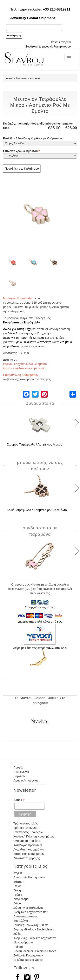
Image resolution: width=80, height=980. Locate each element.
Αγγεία (18, 873)
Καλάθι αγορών (61, 42)
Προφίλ (18, 767)
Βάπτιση (19, 882)
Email (19, 800)
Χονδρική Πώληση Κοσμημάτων (34, 836)
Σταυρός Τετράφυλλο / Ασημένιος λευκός (34, 444)
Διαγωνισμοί (21, 899)
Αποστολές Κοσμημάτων (29, 877)
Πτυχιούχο (44, 333)
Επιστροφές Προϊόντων (28, 832)
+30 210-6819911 (57, 9)
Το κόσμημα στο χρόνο (28, 960)
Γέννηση (19, 890)
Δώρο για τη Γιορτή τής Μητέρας (24, 338)
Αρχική (10, 78)
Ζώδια (17, 934)
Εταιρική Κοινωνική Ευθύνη (31, 925)
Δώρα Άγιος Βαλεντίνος (28, 908)
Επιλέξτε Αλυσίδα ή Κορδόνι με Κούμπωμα (33, 138)
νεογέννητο (44, 342)
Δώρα (17, 903)
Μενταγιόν (35, 78)
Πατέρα (60, 338)
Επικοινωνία (21, 772)
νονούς (40, 346)
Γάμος (17, 886)
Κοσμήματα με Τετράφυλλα (22, 322)
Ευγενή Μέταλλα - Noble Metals (34, 929)
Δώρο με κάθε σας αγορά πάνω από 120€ (40, 648)
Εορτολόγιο (21, 921)
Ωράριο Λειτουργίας (26, 780)
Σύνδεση (31, 46)
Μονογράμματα (23, 942)
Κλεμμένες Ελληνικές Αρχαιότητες (35, 938)
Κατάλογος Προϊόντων (28, 845)
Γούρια (18, 895)
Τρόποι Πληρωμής (25, 828)
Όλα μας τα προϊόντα (27, 841)
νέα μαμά (66, 342)
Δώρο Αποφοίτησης (20, 333)
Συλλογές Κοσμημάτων (28, 955)
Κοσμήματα (21, 78)
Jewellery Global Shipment (33, 18)
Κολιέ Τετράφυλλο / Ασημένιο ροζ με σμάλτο (37, 510)
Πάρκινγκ (19, 776)
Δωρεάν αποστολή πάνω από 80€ (40, 622)
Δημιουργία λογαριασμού (55, 46)
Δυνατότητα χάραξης (27, 858)
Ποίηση (18, 947)
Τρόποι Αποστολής (25, 823)
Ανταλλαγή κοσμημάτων (29, 849)
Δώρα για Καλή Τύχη (17, 329)
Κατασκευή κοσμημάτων (29, 854)
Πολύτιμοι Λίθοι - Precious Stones (35, 951)
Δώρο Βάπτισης (13, 346)
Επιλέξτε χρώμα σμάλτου (21, 151)
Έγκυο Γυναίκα (23, 342)
